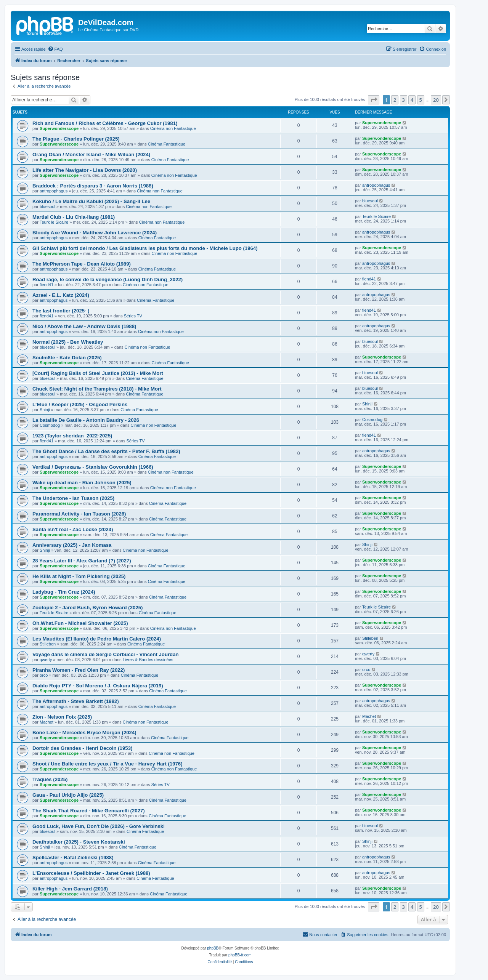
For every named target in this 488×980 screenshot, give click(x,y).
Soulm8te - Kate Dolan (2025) (67, 358)
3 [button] (404, 100)
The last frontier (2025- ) (61, 311)
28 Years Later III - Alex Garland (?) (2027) (82, 561)
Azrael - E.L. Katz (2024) (61, 295)
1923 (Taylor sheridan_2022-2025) (72, 436)
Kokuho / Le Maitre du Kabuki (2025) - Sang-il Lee (91, 201)
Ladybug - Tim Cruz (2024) (64, 592)
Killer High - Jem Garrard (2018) (70, 889)
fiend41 (47, 285)
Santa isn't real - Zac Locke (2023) (73, 529)
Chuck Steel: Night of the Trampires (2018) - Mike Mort (97, 389)
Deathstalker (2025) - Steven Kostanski (79, 842)
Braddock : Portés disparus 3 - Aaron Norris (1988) (93, 186)
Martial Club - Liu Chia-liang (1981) (74, 217)
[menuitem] (55, 49)
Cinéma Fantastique (167, 144)
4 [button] (412, 100)
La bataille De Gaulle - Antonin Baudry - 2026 (86, 420)
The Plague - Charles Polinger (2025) (76, 139)
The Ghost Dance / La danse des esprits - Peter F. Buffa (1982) (106, 451)
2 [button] (395, 100)
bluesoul (47, 207)
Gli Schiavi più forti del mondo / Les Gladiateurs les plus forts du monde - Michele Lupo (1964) (145, 248)
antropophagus (54, 191)
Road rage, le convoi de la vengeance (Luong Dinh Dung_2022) (108, 279)
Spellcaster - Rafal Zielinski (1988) (73, 857)
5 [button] (421, 100)
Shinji (45, 410)
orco (44, 675)
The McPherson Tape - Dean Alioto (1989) (82, 264)
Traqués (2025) (50, 779)
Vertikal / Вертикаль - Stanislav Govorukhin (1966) (93, 467)
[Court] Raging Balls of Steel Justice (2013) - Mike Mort (98, 373)
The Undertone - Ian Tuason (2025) (73, 498)
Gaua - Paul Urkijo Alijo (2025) (68, 795)
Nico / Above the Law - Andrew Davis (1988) (84, 326)
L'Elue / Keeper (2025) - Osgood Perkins (80, 404)
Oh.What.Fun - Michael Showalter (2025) (80, 623)
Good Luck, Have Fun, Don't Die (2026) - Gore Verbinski (99, 826)
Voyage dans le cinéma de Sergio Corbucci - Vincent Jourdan (106, 654)
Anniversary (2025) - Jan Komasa (72, 545)
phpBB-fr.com (240, 955)
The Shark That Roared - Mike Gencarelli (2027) (89, 811)
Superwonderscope (59, 128)
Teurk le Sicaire (54, 222)
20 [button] (436, 100)
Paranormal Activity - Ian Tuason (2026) (79, 514)
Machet (47, 722)
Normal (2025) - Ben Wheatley (68, 342)
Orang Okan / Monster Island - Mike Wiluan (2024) (91, 155)
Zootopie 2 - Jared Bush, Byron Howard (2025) (87, 608)
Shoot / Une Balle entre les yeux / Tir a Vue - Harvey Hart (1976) (108, 764)
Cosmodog (50, 425)
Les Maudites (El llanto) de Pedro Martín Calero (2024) (97, 639)
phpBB (213, 948)
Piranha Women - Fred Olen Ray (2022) (79, 670)
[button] (374, 100)
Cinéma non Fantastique (173, 128)
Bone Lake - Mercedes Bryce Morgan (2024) (84, 733)
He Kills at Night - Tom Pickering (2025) (79, 576)
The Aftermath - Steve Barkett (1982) (76, 701)
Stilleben (48, 644)
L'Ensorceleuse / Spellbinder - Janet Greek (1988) (91, 873)
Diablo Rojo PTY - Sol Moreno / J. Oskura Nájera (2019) (98, 686)
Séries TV (133, 316)
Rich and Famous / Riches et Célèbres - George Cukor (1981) (105, 123)
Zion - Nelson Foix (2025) (62, 717)
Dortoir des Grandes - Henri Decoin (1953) (82, 748)
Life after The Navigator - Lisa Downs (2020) (85, 170)
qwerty (46, 660)
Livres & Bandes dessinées (148, 660)
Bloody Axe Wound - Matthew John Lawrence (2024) (95, 233)
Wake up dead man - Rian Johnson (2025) (82, 483)
